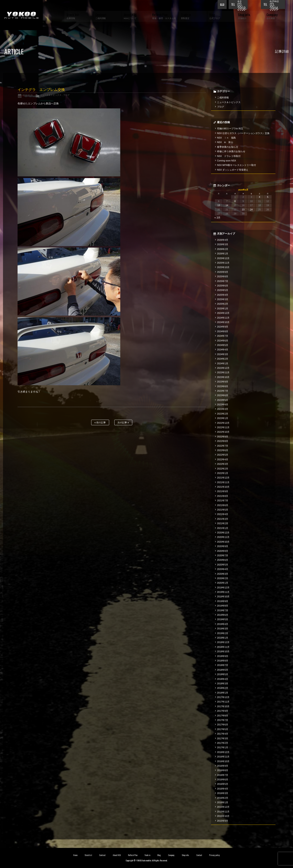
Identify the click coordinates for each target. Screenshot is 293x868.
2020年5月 (223, 565)
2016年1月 (223, 802)
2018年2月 (223, 688)
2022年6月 (223, 450)
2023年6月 (223, 395)
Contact (199, 855)
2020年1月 (223, 583)
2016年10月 (223, 761)
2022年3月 (223, 464)
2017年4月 (223, 734)
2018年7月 (223, 665)
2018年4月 (223, 679)
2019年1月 (223, 638)
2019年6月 (223, 615)
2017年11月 (223, 702)
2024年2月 (223, 359)
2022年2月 (223, 469)
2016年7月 (223, 775)
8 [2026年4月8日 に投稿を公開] (235, 201)
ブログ (66, 95)
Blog (159, 855)
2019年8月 (223, 606)
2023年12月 (223, 368)
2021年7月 (223, 500)
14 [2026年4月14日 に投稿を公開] (227, 205)
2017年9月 (223, 711)
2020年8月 (223, 551)
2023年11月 (223, 372)
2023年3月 (223, 409)
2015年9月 (223, 821)
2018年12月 (223, 642)
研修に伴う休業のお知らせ (231, 151)
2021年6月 (223, 505)
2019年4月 (223, 624)
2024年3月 (223, 354)
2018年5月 (223, 674)
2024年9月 (223, 327)
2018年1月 (223, 693)
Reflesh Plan (133, 855)
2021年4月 (223, 514)
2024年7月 (223, 336)
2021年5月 (223, 510)
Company (171, 855)
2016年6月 (223, 779)
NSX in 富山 (225, 142)
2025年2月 (223, 304)
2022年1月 (223, 473)
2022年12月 (223, 423)
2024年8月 (223, 331)
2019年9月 (223, 601)
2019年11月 (223, 592)
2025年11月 (223, 263)
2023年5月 (223, 400)
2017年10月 (223, 706)
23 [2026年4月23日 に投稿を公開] (243, 210)
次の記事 (123, 423)
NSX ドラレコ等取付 (229, 156)
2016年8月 (223, 770)
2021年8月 (223, 496)
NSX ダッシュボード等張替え (233, 170)
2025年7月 (223, 281)
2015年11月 (223, 812)
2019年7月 (223, 610)
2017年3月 (223, 738)
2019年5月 (223, 619)
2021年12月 (223, 478)
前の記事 (100, 423)
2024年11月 (223, 318)
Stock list (88, 855)
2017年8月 (223, 716)
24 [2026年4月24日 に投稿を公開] (251, 210)
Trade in (147, 855)
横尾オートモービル (21, 15)
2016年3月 (223, 793)
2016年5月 (223, 784)
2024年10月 (223, 322)
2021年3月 (223, 519)
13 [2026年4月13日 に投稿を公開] (219, 205)
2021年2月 (223, 523)
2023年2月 (223, 414)
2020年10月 (223, 542)
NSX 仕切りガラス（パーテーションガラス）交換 (243, 133)
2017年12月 (223, 697)
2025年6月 (223, 286)
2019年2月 (223, 633)
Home (75, 855)
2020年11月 (223, 537)
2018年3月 (223, 683)
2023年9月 (223, 382)
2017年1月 (223, 747)
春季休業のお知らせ (228, 147)
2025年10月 (223, 267)
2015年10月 (223, 816)
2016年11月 (223, 757)
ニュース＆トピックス (51, 95)
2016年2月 (223, 798)
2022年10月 (223, 432)
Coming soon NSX (227, 161)
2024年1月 (223, 363)
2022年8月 (223, 441)
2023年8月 (223, 386)
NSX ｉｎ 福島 (226, 138)
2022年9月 (223, 437)
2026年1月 (223, 254)
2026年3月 (223, 244)
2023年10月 (223, 377)
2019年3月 (223, 629)
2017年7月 (223, 720)
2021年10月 (223, 487)
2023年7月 (223, 391)
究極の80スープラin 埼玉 (230, 128)
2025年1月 (223, 309)
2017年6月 (223, 725)
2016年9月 (223, 766)
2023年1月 (223, 418)
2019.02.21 (28, 95)
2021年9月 (223, 491)
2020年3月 (223, 574)
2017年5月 (223, 729)
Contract (102, 855)
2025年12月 (223, 258)
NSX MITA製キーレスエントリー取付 (236, 165)
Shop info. (185, 855)
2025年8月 (223, 276)
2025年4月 (223, 295)
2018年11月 (223, 647)
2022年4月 (223, 459)
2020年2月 (223, 578)
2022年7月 (223, 446)
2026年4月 (223, 240)
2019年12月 (223, 588)
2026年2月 (223, 249)
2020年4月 (223, 569)
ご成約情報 (223, 97)
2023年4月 (223, 404)
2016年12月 (223, 752)
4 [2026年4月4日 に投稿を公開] (260, 197)
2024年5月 (223, 345)
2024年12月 (223, 313)
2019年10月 (223, 596)
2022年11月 (223, 427)
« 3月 (218, 218)
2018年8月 (223, 661)
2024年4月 (223, 350)
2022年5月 (223, 455)
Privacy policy (214, 855)
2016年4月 (223, 789)
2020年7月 (223, 555)
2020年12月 (223, 533)
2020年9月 (223, 546)
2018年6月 (223, 670)
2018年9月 (223, 656)
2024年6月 (223, 341)
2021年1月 (223, 528)
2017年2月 (223, 743)
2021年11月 (223, 482)
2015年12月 (223, 807)
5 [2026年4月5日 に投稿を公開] (268, 197)
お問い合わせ (223, 5)
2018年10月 (223, 651)
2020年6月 (223, 560)
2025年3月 (223, 299)
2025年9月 (223, 272)
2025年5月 (223, 290)
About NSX (117, 855)
